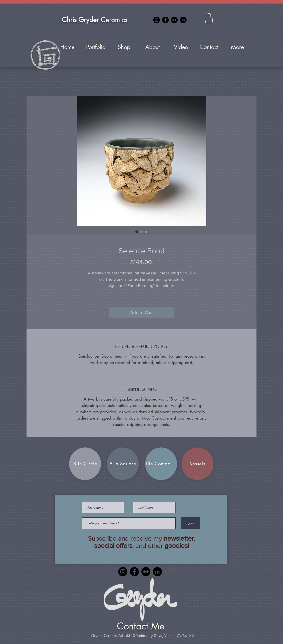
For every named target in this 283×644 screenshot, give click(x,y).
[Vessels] (197, 464)
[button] (209, 18)
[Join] (191, 523)
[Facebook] (165, 20)
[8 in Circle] (85, 464)
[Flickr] (174, 20)
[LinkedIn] (183, 20)
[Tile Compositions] (161, 464)
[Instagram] (157, 20)
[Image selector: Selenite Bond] (137, 232)
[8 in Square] (123, 464)
